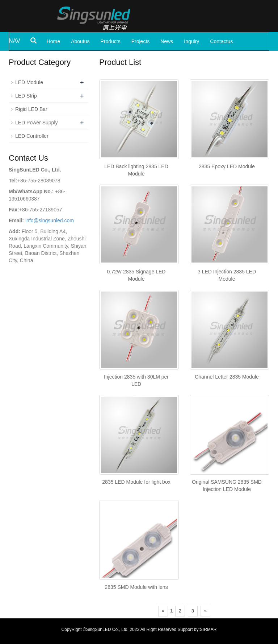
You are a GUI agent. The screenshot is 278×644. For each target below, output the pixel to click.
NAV (14, 41)
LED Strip (26, 96)
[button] (119, 41)
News (167, 41)
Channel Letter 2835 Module (227, 377)
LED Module (29, 82)
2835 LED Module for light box (136, 482)
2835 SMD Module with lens (136, 587)
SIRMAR (208, 629)
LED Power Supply (37, 123)
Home (53, 41)
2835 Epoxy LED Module (227, 166)
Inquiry (191, 41)
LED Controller (32, 136)
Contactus (221, 41)
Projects (141, 41)
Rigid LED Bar (31, 109)
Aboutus (80, 41)
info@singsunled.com (50, 220)
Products (110, 41)
